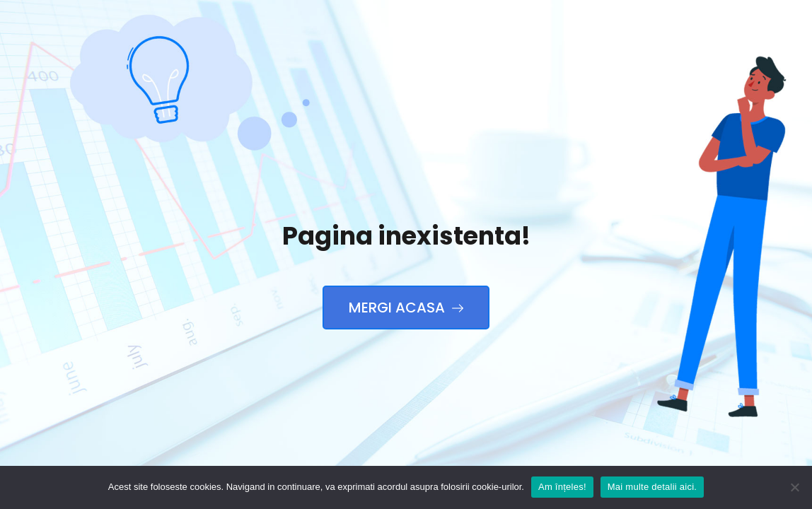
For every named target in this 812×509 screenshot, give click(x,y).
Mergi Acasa (406, 308)
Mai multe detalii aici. (652, 487)
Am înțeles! (562, 487)
